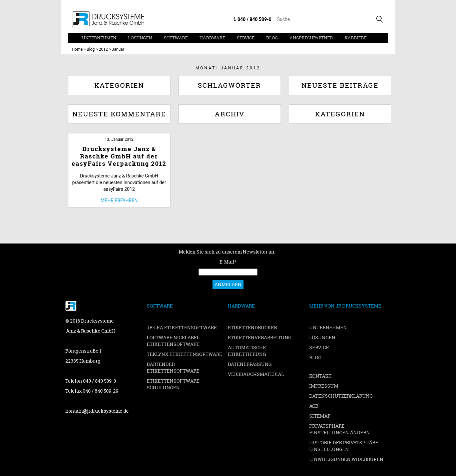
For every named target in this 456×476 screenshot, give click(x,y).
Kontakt (320, 376)
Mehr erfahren (119, 200)
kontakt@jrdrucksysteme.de (97, 411)
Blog (272, 38)
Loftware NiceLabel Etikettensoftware (173, 341)
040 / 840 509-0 (254, 19)
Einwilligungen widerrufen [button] (346, 459)
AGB (314, 406)
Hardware (212, 38)
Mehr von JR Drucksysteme (345, 306)
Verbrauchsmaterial (256, 374)
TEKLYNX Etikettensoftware (184, 354)
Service (246, 38)
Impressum (324, 386)
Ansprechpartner (311, 38)
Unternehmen (99, 38)
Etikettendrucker (252, 327)
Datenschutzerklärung (341, 396)
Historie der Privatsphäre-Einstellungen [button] (345, 446)
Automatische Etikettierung (247, 351)
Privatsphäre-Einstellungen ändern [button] (340, 429)
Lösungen (140, 38)
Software (176, 38)
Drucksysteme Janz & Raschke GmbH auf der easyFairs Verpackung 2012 (119, 156)
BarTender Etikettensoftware (173, 367)
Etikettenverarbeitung (260, 337)
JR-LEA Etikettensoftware (182, 327)
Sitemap (320, 416)
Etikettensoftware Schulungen (173, 384)
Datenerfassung (250, 364)
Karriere (356, 38)
